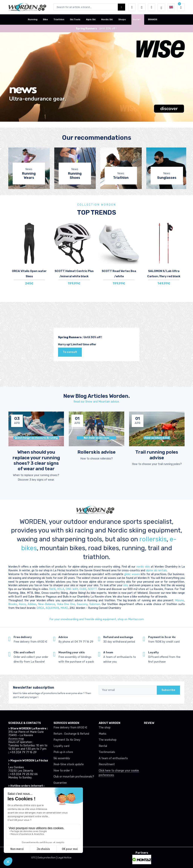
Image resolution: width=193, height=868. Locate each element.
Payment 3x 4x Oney (67, 740)
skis (126, 585)
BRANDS (153, 19)
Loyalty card (61, 746)
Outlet (137, 19)
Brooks (13, 604)
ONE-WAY (72, 589)
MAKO (64, 608)
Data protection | (47, 858)
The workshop (108, 740)
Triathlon (59, 19)
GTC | (34, 858)
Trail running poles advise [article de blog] (157, 455)
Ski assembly (62, 758)
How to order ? (63, 771)
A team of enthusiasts (113, 758)
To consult (70, 352)
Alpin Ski (91, 19)
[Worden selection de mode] (161, 7)
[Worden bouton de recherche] (121, 7)
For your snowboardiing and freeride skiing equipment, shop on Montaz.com (97, 619)
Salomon (95, 604)
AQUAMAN (52, 608)
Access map (16, 739)
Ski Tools (75, 19)
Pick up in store (63, 752)
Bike (45, 19)
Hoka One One (66, 604)
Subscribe (168, 690)
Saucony (82, 604)
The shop (105, 728)
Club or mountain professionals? (74, 777)
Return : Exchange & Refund (71, 734)
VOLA (61, 589)
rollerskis (153, 539)
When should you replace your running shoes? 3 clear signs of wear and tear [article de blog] (36, 460)
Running (33, 19)
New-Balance (47, 604)
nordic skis (143, 567)
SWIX (52, 589)
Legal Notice (64, 858)
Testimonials (107, 752)
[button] (132, 7)
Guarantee (60, 783)
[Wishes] (142, 7)
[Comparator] (152, 7)
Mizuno (180, 600)
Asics (22, 604)
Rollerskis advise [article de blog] (96, 452)
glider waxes (132, 574)
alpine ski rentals (156, 570)
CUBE (83, 589)
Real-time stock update (69, 764)
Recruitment (107, 764)
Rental (103, 746)
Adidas (32, 604)
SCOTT (92, 589)
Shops (122, 19)
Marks (103, 734)
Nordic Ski (107, 19)
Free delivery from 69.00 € (70, 728)
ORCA (40, 608)
